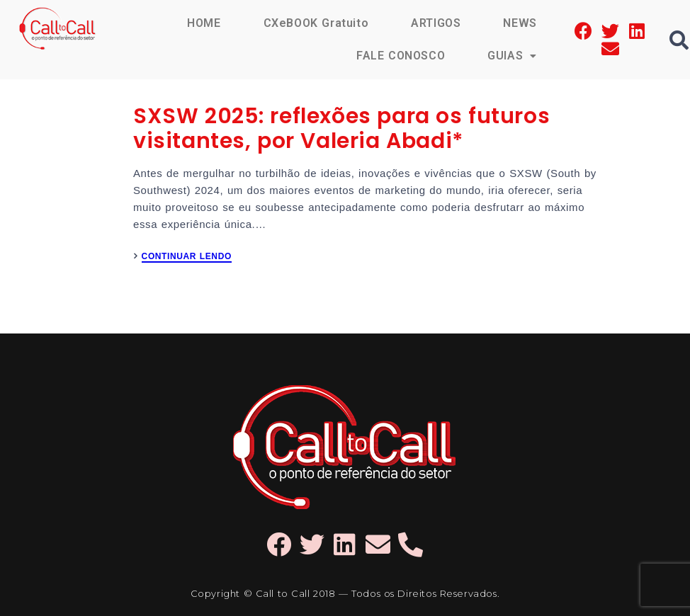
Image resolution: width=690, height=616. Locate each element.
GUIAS (512, 56)
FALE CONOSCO (401, 56)
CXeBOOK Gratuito (316, 23)
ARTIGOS (436, 23)
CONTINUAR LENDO (187, 257)
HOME (204, 23)
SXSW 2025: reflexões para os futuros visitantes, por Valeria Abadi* (341, 129)
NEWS (520, 23)
